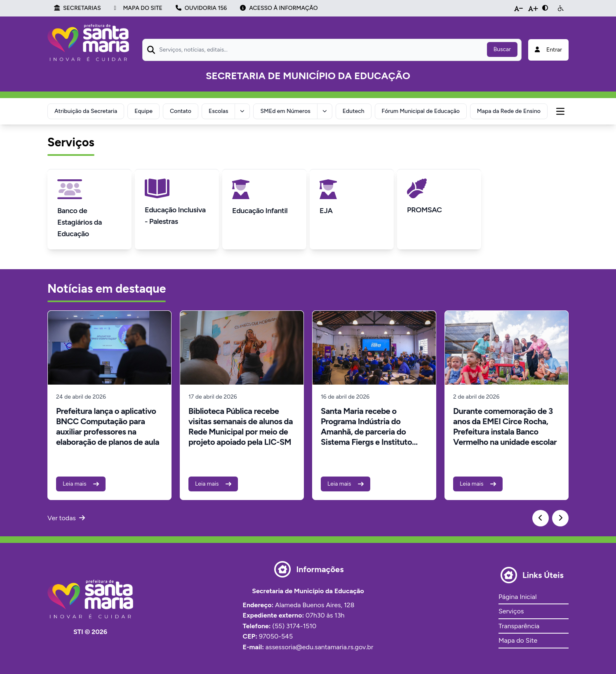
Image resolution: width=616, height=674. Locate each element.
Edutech (354, 111)
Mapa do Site (518, 640)
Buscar (502, 49)
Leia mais (81, 484)
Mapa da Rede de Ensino (509, 111)
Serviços (511, 611)
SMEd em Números (285, 111)
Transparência (519, 626)
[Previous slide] (541, 518)
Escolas (218, 111)
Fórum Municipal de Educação (421, 111)
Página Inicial (517, 597)
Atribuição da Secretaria (86, 111)
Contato (181, 111)
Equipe (143, 111)
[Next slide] (560, 518)
